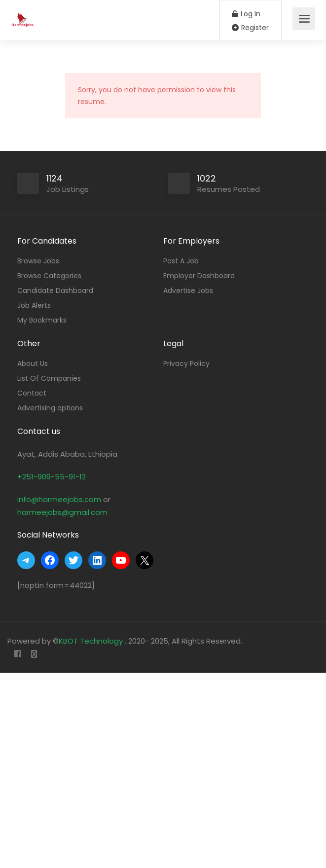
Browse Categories (49, 276)
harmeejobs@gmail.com (62, 512)
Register (250, 28)
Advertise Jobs (188, 290)
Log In (246, 14)
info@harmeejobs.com (59, 499)
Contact (32, 393)
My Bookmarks (42, 320)
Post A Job (181, 261)
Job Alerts (34, 305)
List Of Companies (49, 378)
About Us (33, 363)
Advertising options (50, 408)
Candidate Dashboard (55, 290)
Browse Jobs (38, 261)
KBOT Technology (92, 641)
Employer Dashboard (199, 276)
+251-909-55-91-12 (52, 477)
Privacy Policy (186, 363)
